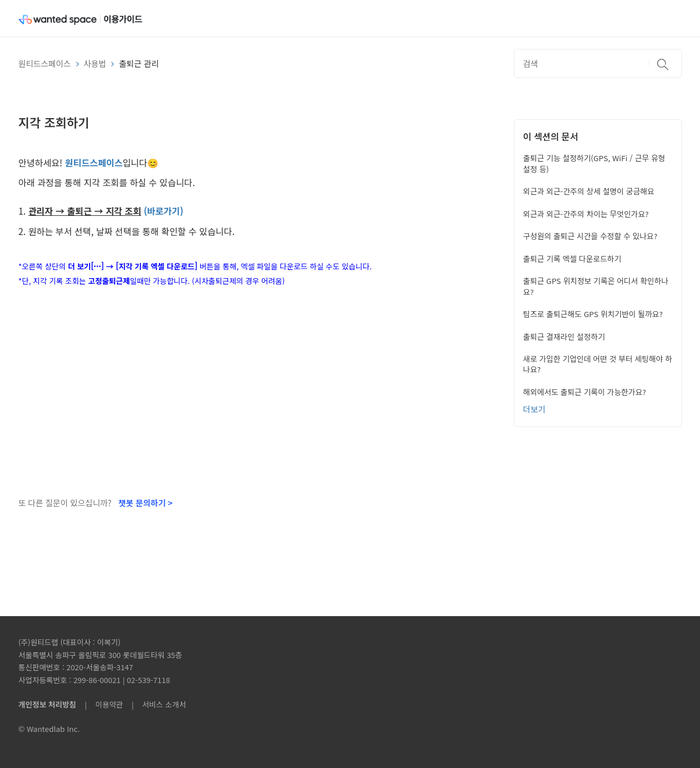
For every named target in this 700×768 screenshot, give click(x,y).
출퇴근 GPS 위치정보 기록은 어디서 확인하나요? (596, 286)
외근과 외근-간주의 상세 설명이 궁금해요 (589, 191)
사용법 (95, 63)
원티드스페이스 (45, 63)
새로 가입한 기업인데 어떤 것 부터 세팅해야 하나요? (598, 364)
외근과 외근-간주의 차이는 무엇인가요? (586, 214)
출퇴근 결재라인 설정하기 (564, 337)
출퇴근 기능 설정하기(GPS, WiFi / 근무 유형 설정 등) (594, 163)
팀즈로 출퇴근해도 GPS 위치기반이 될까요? (593, 314)
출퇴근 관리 (138, 63)
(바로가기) (164, 211)
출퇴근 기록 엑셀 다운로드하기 (572, 259)
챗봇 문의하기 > (145, 503)
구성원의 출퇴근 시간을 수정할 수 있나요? (590, 236)
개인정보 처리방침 (47, 704)
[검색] (598, 63)
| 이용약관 (102, 704)
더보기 (534, 409)
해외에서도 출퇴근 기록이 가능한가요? (584, 392)
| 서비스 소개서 (155, 704)
